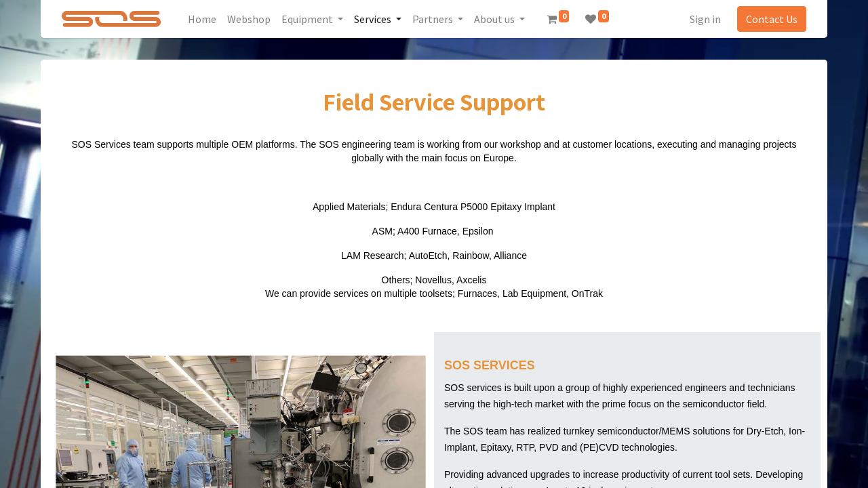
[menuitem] (202, 19)
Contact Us (772, 19)
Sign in (705, 19)
